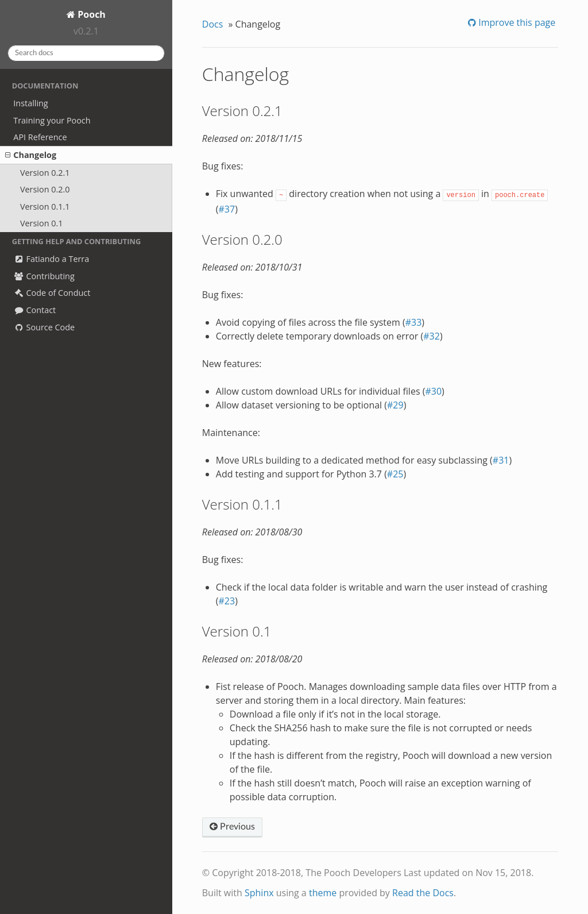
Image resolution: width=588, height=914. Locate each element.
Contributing (44, 276)
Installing (30, 103)
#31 (501, 460)
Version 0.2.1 (45, 173)
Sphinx (259, 893)
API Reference (40, 137)
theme (323, 893)
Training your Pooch (52, 120)
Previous (232, 827)
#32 (432, 336)
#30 (433, 391)
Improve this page (516, 22)
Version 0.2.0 (45, 189)
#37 (227, 209)
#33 (414, 322)
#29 (395, 405)
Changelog (31, 155)
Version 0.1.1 (45, 207)
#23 (227, 601)
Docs (213, 24)
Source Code (44, 327)
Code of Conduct (52, 293)
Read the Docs (423, 893)
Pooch (90, 14)
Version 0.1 (42, 223)
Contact (34, 310)
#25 (395, 474)
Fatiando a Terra (51, 259)
